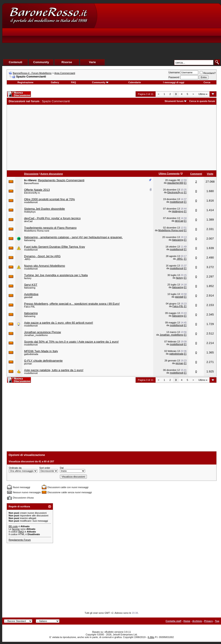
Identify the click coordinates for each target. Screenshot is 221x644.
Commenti (196, 174)
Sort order (45, 468)
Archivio (197, 621)
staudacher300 (175, 183)
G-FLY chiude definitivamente (43, 361)
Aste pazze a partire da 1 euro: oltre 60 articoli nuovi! (59, 323)
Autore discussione (52, 174)
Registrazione (25, 82)
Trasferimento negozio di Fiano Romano (50, 228)
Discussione (31, 174)
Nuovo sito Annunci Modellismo (45, 266)
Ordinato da (15, 468)
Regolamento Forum (20, 540)
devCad (28, 221)
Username (174, 72)
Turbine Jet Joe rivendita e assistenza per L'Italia (56, 275)
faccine (16, 529)
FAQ (73, 82)
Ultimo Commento (169, 174)
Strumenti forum (174, 101)
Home (187, 621)
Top (217, 621)
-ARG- (28, 259)
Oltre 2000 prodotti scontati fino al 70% (50, 199)
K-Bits (151, 637)
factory (28, 278)
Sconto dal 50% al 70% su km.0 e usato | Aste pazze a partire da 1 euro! (71, 342)
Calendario (135, 82)
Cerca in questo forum (202, 101)
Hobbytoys (30, 212)
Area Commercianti (65, 73)
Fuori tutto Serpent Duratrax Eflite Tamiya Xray (54, 247)
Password (174, 77)
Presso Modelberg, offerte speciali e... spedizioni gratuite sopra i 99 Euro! (72, 304)
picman (28, 364)
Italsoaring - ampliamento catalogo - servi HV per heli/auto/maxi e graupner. (73, 237)
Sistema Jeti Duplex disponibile (44, 209)
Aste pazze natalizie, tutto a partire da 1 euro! (54, 370)
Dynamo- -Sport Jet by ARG (42, 256)
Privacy (209, 621)
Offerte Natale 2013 (37, 190)
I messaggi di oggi (174, 82)
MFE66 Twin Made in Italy (41, 351)
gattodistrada (31, 354)
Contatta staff (173, 621)
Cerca (207, 82)
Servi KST (31, 285)
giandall (28, 297)
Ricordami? (208, 73)
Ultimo (203, 94)
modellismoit (31, 202)
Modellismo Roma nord (37, 231)
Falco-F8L (30, 307)
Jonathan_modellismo (36, 335)
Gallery (55, 82)
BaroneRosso (31, 183)
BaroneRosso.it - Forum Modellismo (32, 73)
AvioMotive (31, 294)
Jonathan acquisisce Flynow (43, 332)
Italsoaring (30, 240)
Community (100, 82)
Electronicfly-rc (32, 193)
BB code (13, 526)
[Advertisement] (138, 37)
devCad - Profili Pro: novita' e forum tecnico (52, 218)
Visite (210, 174)
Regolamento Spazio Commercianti (61, 180)
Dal (62, 468)
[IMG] (21, 532)
